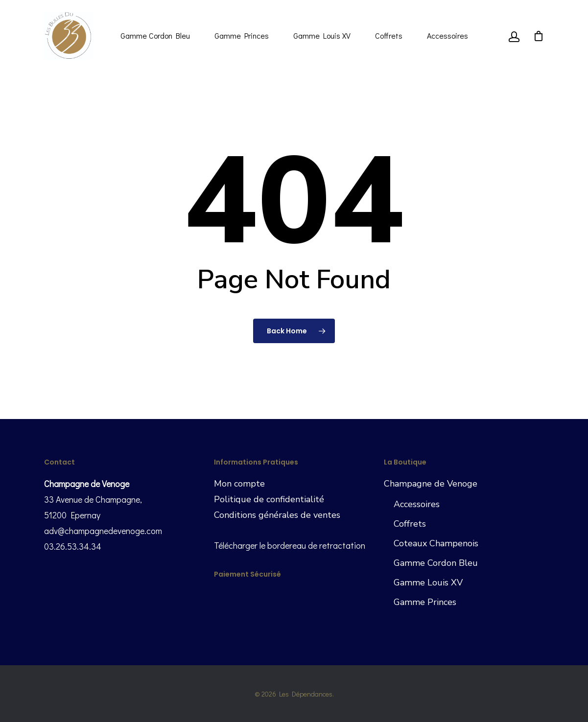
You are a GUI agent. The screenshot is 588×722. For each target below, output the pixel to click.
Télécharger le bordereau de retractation (290, 545)
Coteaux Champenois (436, 543)
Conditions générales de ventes (277, 515)
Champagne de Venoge (431, 484)
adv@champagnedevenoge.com (103, 531)
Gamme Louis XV (322, 36)
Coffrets (389, 36)
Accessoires (447, 36)
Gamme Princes (242, 36)
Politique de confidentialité (269, 499)
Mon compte (239, 484)
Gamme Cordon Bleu (155, 36)
